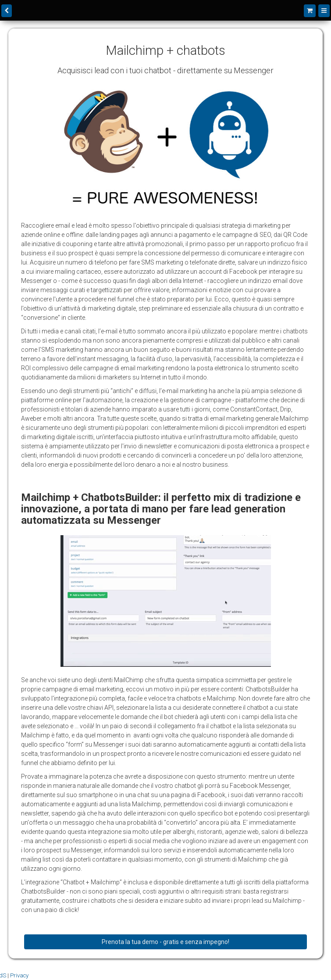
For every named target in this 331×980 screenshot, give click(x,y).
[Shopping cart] (310, 11)
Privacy (19, 975)
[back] (7, 11)
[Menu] (324, 11)
